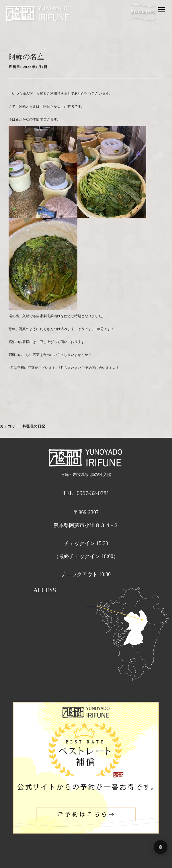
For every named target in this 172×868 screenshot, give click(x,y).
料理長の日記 (34, 426)
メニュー (161, 9)
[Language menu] (161, 847)
